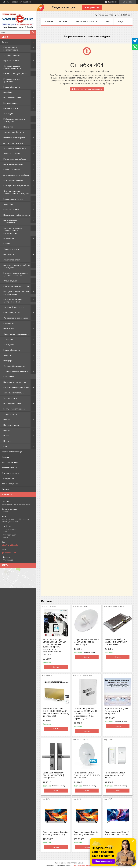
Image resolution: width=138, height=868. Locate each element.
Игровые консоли (11, 425)
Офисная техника (11, 61)
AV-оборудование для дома (16, 371)
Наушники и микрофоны (14, 138)
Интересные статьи (10, 473)
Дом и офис (8, 204)
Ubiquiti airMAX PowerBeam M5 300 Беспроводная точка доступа (86, 642)
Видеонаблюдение (12, 87)
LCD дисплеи (9, 329)
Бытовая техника (11, 210)
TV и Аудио (8, 114)
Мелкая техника (11, 108)
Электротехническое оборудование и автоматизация (13, 231)
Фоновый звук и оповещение (16, 318)
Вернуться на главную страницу (88, 89)
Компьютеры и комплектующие (11, 49)
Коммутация (9, 323)
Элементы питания (12, 154)
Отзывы (5, 489)
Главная (49, 21)
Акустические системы (13, 143)
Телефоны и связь (11, 398)
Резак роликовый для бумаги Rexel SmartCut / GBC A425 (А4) (116, 642)
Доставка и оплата (86, 21)
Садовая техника (11, 249)
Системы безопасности (14, 307)
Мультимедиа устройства (15, 159)
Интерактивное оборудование (10, 221)
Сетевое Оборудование (14, 366)
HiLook (6, 436)
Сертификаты (8, 478)
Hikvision (7, 430)
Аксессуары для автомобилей (16, 175)
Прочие (7, 420)
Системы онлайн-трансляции (16, 387)
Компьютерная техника (14, 409)
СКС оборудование (12, 55)
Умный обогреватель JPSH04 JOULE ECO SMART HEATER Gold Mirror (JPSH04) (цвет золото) (56, 712)
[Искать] (33, 32)
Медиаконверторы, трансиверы (12, 80)
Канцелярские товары (13, 199)
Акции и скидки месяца (12, 452)
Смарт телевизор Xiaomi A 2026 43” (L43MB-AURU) (55, 833)
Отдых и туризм (10, 281)
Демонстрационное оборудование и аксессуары (16, 192)
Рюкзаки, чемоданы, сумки (15, 74)
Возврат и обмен (9, 468)
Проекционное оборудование (17, 215)
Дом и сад (8, 355)
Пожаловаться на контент (82, 865)
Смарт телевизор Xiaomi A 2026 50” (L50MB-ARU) (86, 833)
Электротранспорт (12, 260)
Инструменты (9, 254)
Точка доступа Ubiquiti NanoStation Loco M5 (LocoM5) (115, 775)
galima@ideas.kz (9, 553)
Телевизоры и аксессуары (15, 148)
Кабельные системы (12, 170)
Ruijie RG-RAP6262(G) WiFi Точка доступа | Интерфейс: (116, 711)
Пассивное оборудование (15, 382)
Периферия (8, 92)
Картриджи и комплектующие (17, 286)
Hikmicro (7, 441)
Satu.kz (81, 863)
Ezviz (6, 446)
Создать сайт (17, 2)
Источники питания (12, 98)
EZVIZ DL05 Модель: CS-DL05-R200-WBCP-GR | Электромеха (54, 775)
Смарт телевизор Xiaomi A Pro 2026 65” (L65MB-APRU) (117, 833)
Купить (56, 667)
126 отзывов (113, 2)
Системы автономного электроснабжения (13, 301)
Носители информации (13, 164)
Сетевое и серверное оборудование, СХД (13, 67)
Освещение (9, 238)
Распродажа (9, 377)
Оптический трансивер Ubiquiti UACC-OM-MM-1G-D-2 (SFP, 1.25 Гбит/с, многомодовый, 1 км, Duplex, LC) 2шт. (86, 713)
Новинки (5, 457)
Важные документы (10, 484)
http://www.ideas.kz (10, 545)
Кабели (7, 244)
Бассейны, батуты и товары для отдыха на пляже (16, 274)
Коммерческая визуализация (16, 186)
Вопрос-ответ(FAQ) (10, 462)
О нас (107, 21)
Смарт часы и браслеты (14, 132)
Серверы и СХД (10, 414)
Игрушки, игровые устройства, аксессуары (17, 266)
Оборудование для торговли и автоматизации (17, 293)
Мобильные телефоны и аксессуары (14, 120)
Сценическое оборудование (16, 334)
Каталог (5, 42)
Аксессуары (9, 345)
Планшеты (8, 127)
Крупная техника (11, 103)
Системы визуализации (14, 393)
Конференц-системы (12, 312)
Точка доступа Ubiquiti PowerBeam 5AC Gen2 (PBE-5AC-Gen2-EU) (87, 775)
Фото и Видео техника (13, 180)
